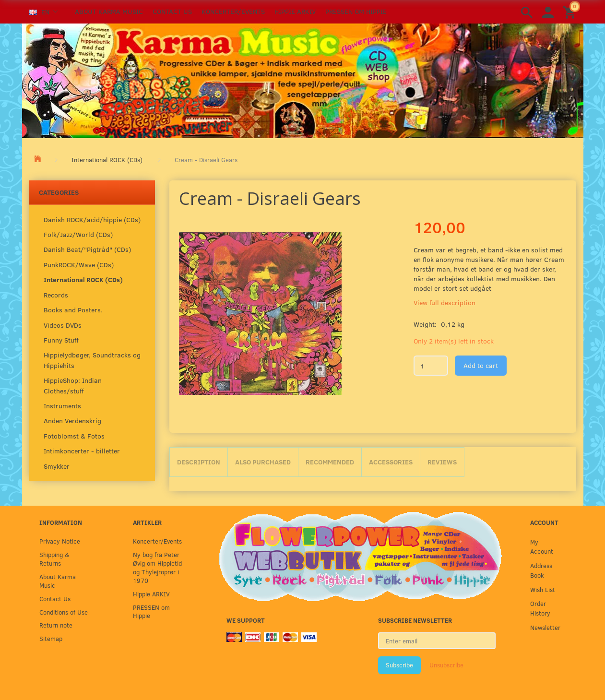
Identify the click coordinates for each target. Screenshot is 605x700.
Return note (56, 625)
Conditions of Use (64, 612)
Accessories (391, 462)
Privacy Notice (60, 541)
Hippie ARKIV (295, 11)
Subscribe (399, 665)
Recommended (330, 462)
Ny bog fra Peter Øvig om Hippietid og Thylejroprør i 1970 (157, 567)
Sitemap (51, 638)
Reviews (442, 462)
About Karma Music (109, 11)
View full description (445, 303)
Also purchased (263, 462)
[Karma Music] (303, 80)
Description (199, 462)
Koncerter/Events (233, 11)
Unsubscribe (446, 665)
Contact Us (172, 11)
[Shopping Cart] (571, 12)
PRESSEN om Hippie (356, 11)
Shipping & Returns (54, 559)
